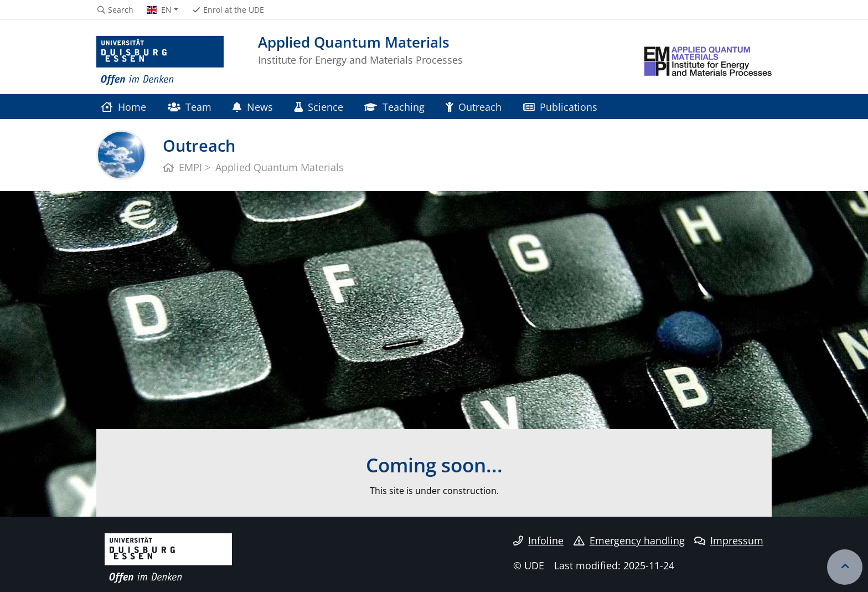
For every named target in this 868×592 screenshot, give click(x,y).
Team (190, 107)
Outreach (474, 107)
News (252, 107)
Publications (560, 107)
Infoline (538, 540)
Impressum (729, 540)
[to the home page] (160, 61)
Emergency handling (629, 540)
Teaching (394, 107)
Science (319, 107)
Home (124, 107)
